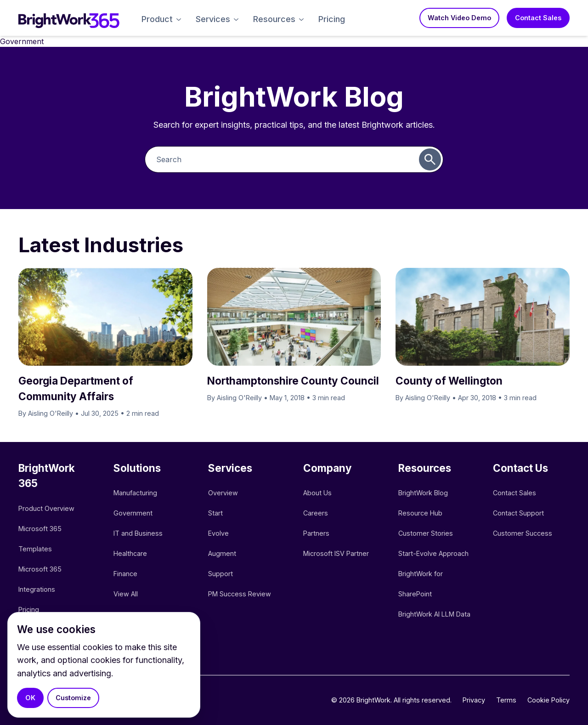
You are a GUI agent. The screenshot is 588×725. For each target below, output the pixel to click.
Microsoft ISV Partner (336, 553)
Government (133, 513)
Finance (125, 574)
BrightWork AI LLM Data (434, 614)
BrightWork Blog (423, 493)
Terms (506, 700)
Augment (222, 553)
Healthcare (130, 553)
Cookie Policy (548, 700)
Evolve (218, 533)
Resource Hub (420, 513)
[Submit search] (430, 159)
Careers (316, 513)
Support (220, 574)
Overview (223, 493)
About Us (317, 493)
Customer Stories (426, 533)
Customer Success (523, 533)
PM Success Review (240, 594)
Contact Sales (538, 18)
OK (30, 698)
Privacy (474, 700)
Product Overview (46, 508)
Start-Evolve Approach (434, 553)
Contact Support (518, 513)
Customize (73, 698)
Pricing (332, 19)
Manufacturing (135, 493)
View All (126, 594)
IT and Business (138, 533)
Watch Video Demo (459, 18)
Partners (316, 533)
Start (215, 513)
